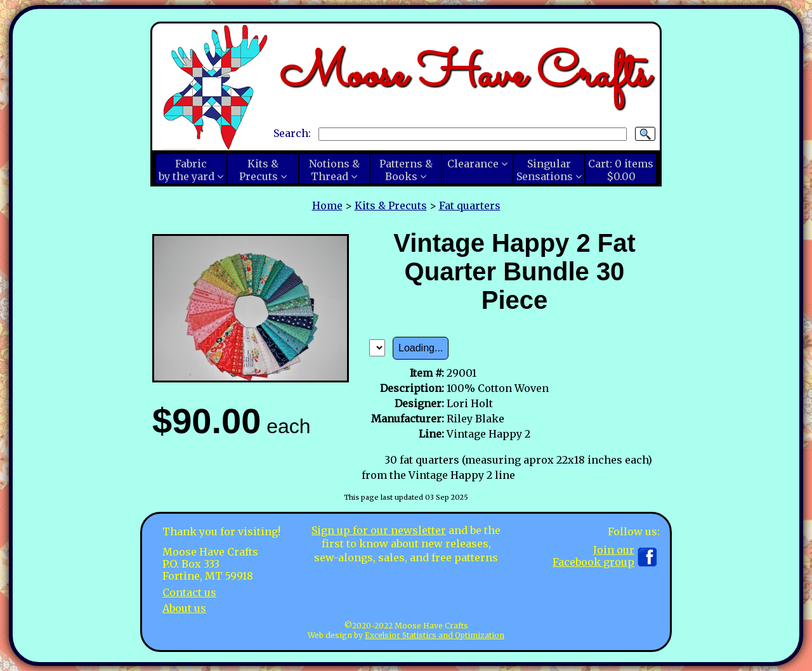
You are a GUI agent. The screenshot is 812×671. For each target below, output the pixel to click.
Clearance (473, 164)
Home (327, 205)
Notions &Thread (334, 170)
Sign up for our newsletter (379, 530)
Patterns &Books (406, 170)
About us (184, 608)
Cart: (621, 170)
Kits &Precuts (259, 170)
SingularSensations (545, 170)
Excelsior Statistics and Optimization (435, 635)
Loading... (421, 348)
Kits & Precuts (391, 205)
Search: (292, 133)
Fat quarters (470, 205)
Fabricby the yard (187, 170)
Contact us (189, 592)
